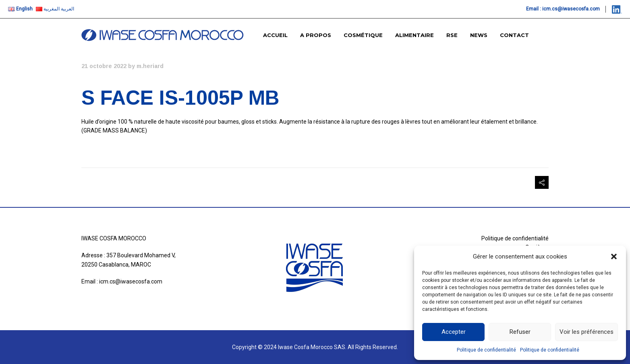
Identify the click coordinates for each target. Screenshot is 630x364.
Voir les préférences (586, 332)
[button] (614, 256)
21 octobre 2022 (104, 66)
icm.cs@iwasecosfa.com (571, 9)
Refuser (520, 332)
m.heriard (150, 66)
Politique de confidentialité (486, 350)
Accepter (454, 332)
